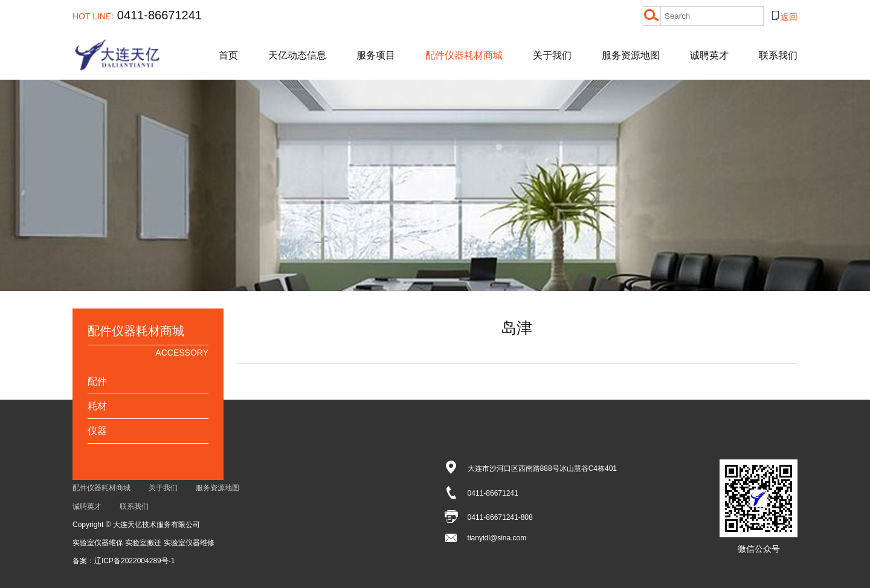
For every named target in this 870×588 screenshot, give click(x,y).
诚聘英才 (709, 55)
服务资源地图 (631, 55)
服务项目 (376, 55)
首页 (228, 55)
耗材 (97, 406)
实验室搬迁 (144, 543)
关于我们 (552, 55)
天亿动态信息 (297, 55)
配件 (97, 381)
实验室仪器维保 (99, 543)
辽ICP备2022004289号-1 (134, 561)
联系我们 (778, 55)
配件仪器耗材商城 (464, 55)
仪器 (97, 431)
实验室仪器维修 (189, 543)
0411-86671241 (137, 15)
